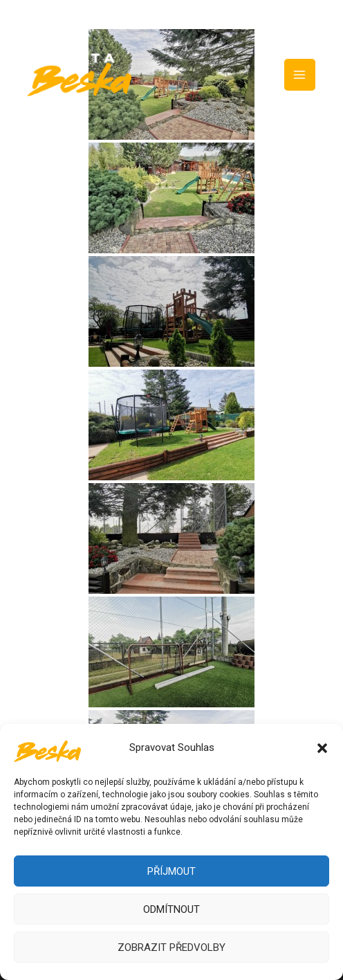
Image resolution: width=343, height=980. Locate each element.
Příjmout (171, 871)
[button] (322, 748)
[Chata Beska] (47, 748)
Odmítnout (171, 909)
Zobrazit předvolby (171, 947)
